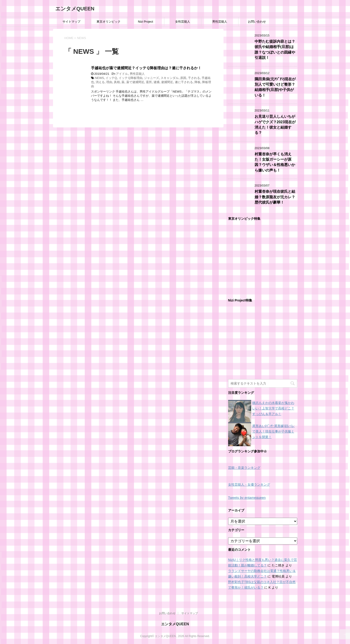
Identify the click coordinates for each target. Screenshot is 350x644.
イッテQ (111, 78)
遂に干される (184, 82)
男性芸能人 (220, 22)
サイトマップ (71, 22)
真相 (117, 82)
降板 (197, 82)
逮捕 (156, 82)
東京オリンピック (109, 22)
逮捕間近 (167, 82)
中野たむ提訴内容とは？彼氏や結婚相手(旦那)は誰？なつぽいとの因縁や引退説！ (275, 50)
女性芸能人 (183, 22)
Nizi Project (146, 22)
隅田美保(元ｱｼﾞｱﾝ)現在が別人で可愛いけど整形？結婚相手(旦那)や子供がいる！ (275, 87)
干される (194, 78)
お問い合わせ (257, 22)
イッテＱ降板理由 (131, 78)
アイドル (122, 74)
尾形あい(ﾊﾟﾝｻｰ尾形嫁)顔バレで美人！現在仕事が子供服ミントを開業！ (274, 431)
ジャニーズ (151, 78)
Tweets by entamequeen (247, 498)
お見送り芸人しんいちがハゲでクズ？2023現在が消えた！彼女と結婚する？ (275, 125)
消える (100, 82)
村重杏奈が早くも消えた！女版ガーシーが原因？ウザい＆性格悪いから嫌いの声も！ (275, 162)
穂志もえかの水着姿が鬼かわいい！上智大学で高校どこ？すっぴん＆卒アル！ (273, 408)
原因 (183, 78)
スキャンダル (170, 78)
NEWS (99, 78)
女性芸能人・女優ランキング (249, 485)
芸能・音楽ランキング (244, 468)
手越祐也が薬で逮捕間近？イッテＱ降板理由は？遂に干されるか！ (146, 68)
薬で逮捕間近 (135, 82)
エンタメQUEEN (75, 9)
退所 (149, 82)
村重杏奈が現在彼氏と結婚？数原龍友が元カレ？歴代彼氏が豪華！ (275, 197)
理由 (109, 82)
